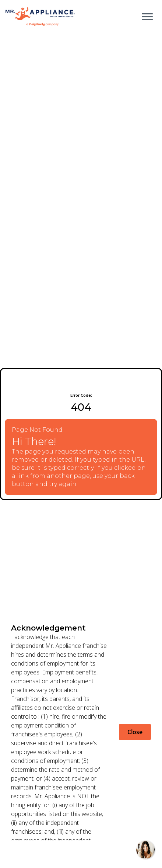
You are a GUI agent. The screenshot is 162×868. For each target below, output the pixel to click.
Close (135, 732)
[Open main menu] (147, 17)
